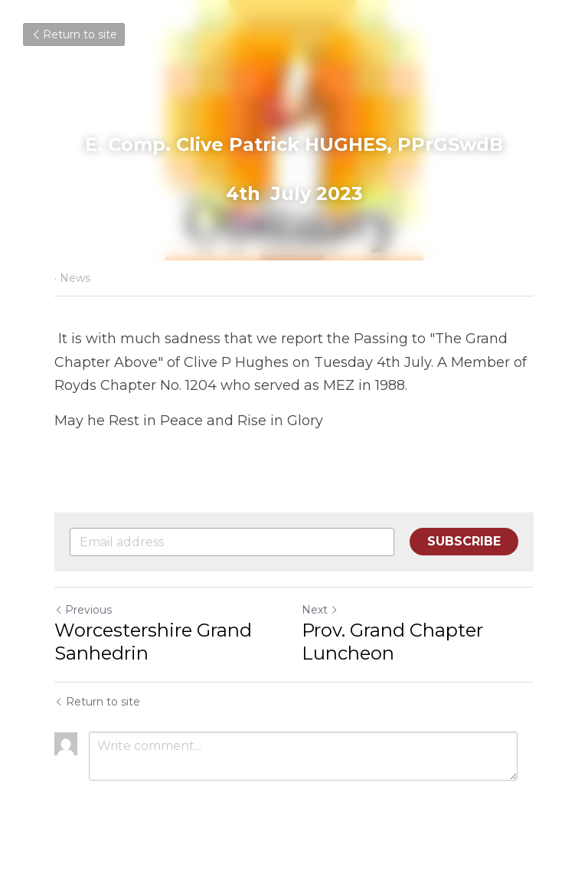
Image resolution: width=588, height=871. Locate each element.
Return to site (74, 34)
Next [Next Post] (320, 610)
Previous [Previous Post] (83, 610)
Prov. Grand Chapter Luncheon (392, 642)
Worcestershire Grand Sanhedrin (153, 642)
